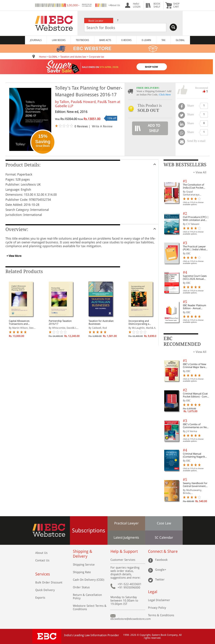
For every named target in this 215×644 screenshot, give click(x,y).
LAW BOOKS (59, 40)
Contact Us (42, 560)
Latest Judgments (126, 538)
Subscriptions (89, 531)
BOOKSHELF (157, 5)
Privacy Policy (157, 608)
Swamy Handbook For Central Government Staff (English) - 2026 (195, 485)
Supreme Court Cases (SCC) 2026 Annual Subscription (195, 277)
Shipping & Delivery (83, 554)
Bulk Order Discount (49, 582)
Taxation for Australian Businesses (101, 322)
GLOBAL (180, 40)
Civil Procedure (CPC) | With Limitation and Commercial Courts (196, 219)
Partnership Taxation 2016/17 (60, 322)
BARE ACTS (105, 40)
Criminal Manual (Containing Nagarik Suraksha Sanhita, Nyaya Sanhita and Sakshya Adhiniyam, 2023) (196, 455)
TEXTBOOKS (82, 40)
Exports (40, 598)
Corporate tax (96, 57)
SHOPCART (176, 5)
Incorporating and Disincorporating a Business (139, 322)
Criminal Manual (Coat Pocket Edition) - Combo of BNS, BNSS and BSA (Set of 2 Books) (196, 395)
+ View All (200, 172)
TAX (163, 40)
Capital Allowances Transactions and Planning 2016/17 (19, 322)
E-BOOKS (126, 40)
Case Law (164, 523)
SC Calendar (164, 538)
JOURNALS (36, 40)
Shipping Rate (82, 572)
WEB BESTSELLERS (185, 165)
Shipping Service (84, 565)
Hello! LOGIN (137, 5)
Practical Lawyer (126, 523)
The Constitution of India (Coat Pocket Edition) (193, 186)
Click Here (165, 94)
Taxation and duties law (73, 57)
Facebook (161, 560)
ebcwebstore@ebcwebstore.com (131, 619)
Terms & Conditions (161, 615)
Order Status (81, 587)
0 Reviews (81, 126)
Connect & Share (163, 551)
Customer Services (123, 560)
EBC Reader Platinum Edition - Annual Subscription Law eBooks (195, 307)
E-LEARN (146, 40)
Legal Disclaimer (159, 600)
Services (43, 574)
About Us (41, 553)
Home (42, 57)
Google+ (161, 570)
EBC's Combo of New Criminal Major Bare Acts (195, 366)
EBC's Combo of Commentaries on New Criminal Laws (196, 426)
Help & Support (124, 551)
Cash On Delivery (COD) (88, 580)
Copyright (145, 635)
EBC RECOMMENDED (182, 341)
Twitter (160, 579)
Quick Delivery (45, 590)
